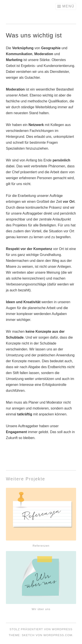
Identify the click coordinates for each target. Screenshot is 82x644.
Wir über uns (41, 609)
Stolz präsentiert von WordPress (41, 629)
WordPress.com (58, 635)
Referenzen (41, 546)
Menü (68, 6)
